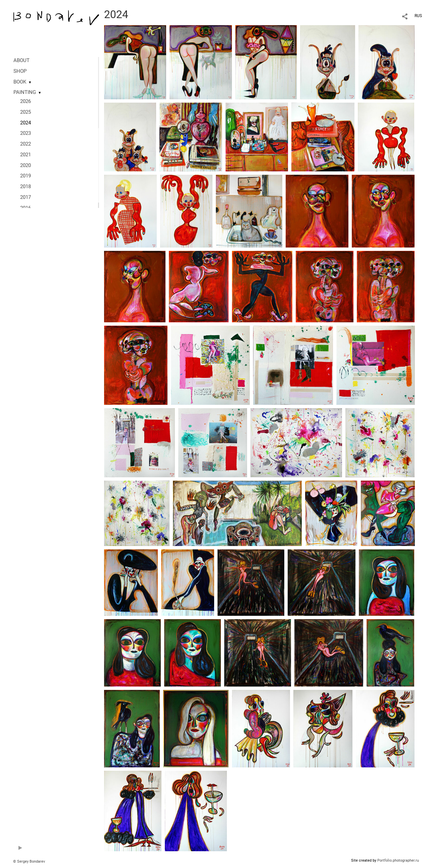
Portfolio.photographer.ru (398, 860)
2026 (26, 101)
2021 (26, 155)
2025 (26, 112)
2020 (26, 165)
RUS (418, 16)
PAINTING (25, 92)
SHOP (20, 71)
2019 (26, 176)
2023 (26, 133)
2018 (26, 186)
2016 (26, 208)
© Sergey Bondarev (29, 861)
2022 (26, 144)
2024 (26, 123)
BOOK (20, 82)
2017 (26, 197)
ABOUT (21, 60)
